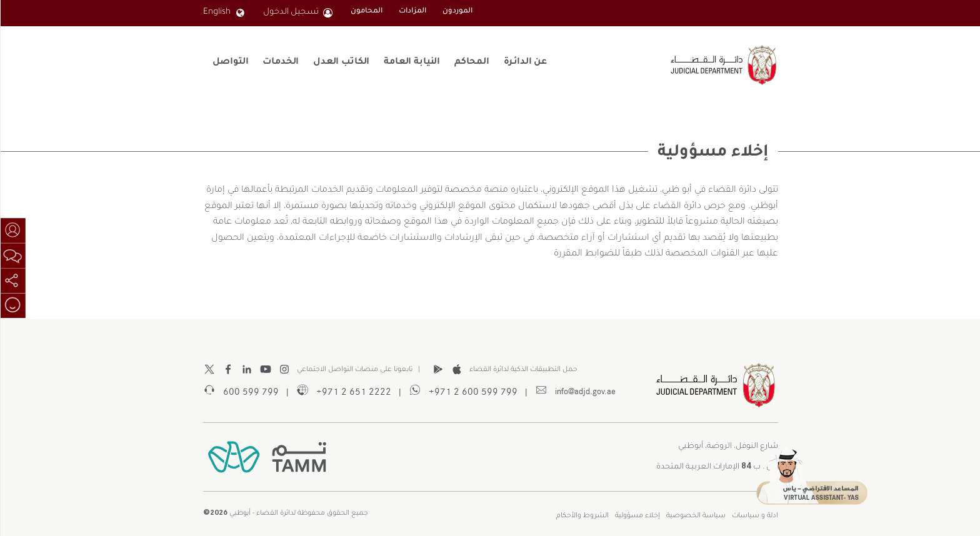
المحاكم (471, 62)
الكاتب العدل (341, 62)
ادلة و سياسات (754, 516)
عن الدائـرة (525, 62)
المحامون (366, 12)
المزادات (412, 12)
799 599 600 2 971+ (462, 390)
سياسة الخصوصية (695, 516)
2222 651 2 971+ (343, 390)
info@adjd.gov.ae (575, 390)
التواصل (230, 62)
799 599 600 (240, 390)
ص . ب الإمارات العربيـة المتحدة (717, 465)
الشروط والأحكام (582, 516)
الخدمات (280, 62)
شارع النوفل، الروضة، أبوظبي (727, 447)
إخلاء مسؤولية (637, 516)
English (223, 12)
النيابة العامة (411, 62)
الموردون (457, 12)
